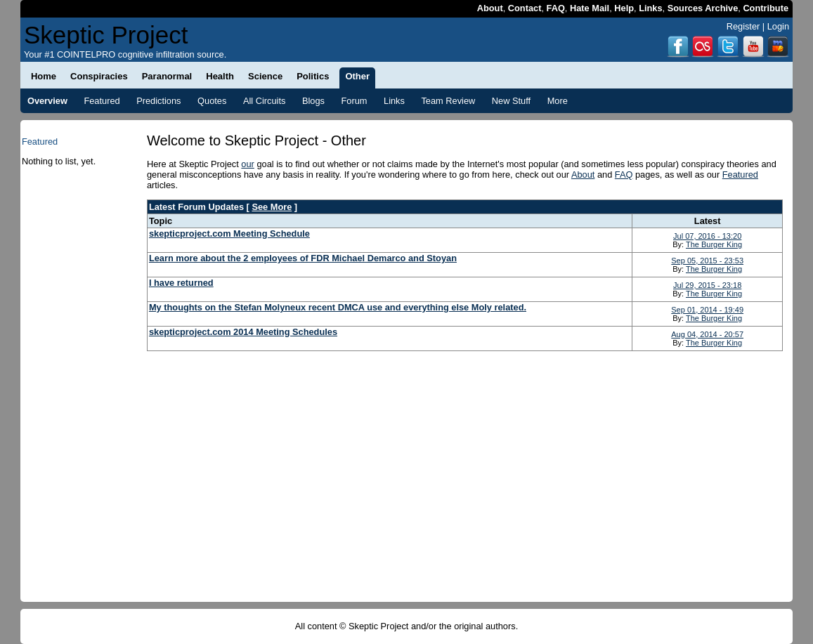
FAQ (556, 8)
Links (650, 8)
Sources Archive (703, 8)
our (248, 164)
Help (624, 8)
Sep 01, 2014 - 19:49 (707, 310)
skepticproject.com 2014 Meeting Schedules (243, 332)
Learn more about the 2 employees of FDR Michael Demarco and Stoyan (303, 258)
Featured (740, 175)
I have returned (181, 283)
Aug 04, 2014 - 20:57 (707, 334)
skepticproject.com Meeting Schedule (229, 234)
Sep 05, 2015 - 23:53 (707, 261)
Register (743, 26)
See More (272, 207)
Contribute (766, 8)
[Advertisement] (74, 391)
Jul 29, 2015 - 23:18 (707, 285)
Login (778, 26)
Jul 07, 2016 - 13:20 (707, 236)
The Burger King (714, 244)
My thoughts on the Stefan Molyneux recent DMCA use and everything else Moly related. (338, 307)
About (490, 8)
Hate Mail (590, 8)
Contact (525, 8)
